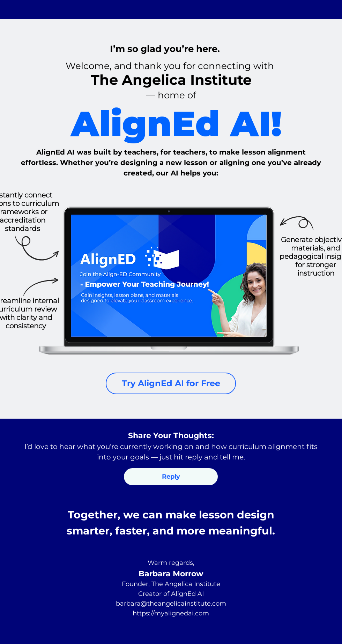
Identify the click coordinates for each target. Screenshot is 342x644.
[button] (171, 477)
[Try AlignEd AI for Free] (171, 383)
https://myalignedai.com (171, 613)
